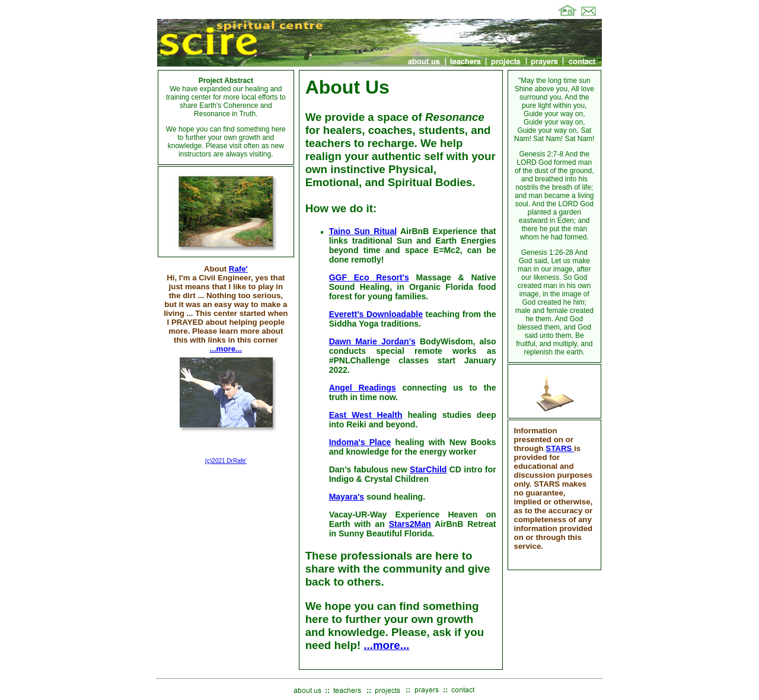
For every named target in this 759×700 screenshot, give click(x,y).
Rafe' (238, 269)
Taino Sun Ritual (363, 231)
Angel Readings (363, 388)
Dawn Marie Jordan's (372, 341)
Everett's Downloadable (376, 314)
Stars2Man (410, 524)
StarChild (428, 469)
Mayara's (347, 497)
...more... (226, 349)
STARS (560, 448)
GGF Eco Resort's (369, 277)
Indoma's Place (360, 442)
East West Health (366, 415)
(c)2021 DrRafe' (226, 461)
